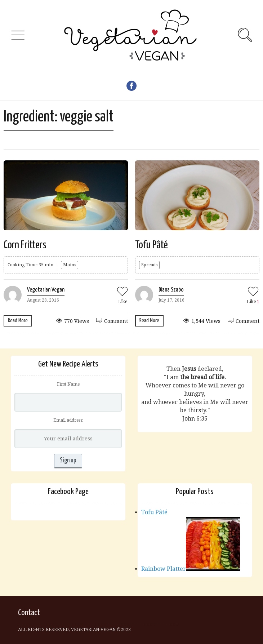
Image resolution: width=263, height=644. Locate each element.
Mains (70, 265)
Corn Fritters (25, 245)
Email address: (68, 420)
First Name (68, 384)
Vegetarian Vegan (46, 290)
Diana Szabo (171, 290)
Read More (18, 321)
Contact (29, 613)
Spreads (149, 265)
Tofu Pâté (151, 245)
